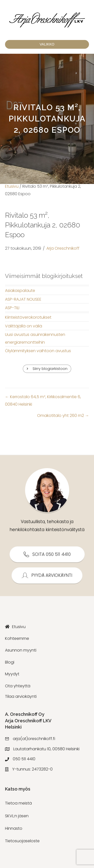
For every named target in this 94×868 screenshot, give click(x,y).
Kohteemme (17, 638)
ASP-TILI (12, 308)
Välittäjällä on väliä (24, 326)
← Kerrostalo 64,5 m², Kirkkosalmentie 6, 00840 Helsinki (43, 401)
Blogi (10, 662)
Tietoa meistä (18, 803)
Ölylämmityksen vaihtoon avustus (38, 351)
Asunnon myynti (21, 650)
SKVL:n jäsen (17, 816)
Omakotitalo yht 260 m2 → (63, 416)
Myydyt (12, 674)
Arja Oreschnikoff (63, 248)
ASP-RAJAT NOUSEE (23, 299)
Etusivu (12, 186)
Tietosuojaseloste (22, 841)
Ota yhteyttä (18, 686)
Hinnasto (14, 828)
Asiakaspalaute (20, 291)
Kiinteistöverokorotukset (28, 317)
